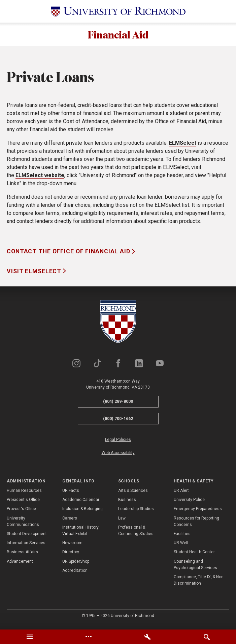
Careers (70, 522)
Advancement (20, 565)
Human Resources (24, 494)
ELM (174, 147)
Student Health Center (194, 556)
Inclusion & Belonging (82, 512)
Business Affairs (22, 556)
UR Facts (71, 494)
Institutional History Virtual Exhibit (80, 534)
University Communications (23, 525)
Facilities (182, 537)
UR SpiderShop (76, 565)
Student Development (27, 537)
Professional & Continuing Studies (136, 534)
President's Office (23, 503)
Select (188, 147)
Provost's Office (21, 512)
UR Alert (181, 494)
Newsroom (72, 547)
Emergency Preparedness (198, 512)
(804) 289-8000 (118, 405)
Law (122, 522)
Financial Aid (118, 36)
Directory (71, 556)
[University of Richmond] (118, 11)
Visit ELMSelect (35, 275)
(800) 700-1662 (118, 422)
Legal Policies (118, 443)
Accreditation (75, 574)
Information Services (26, 547)
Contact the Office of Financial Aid (69, 255)
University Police (189, 503)
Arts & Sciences (133, 494)
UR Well (181, 547)
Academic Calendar (81, 503)
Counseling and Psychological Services (195, 568)
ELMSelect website (40, 179)
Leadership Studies (136, 512)
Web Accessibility (118, 456)
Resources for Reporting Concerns (196, 525)
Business (127, 503)
